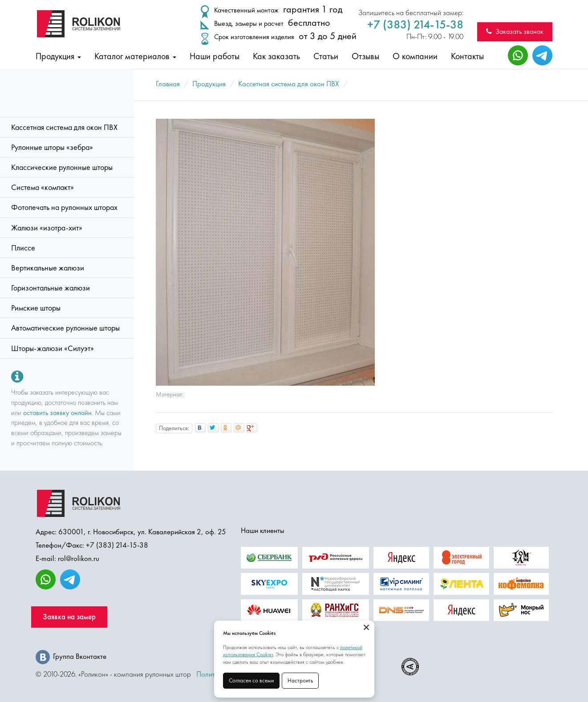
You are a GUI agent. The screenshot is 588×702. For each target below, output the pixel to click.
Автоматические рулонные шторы (65, 328)
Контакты (467, 56)
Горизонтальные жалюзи (51, 288)
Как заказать (276, 56)
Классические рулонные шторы (62, 167)
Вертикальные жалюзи (48, 268)
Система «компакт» (43, 187)
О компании (415, 56)
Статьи (326, 56)
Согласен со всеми (251, 680)
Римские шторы (36, 308)
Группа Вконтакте (71, 656)
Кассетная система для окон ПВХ (64, 127)
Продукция (58, 56)
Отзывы (365, 56)
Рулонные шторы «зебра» (52, 147)
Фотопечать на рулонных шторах (64, 207)
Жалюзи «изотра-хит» (47, 228)
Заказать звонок (515, 31)
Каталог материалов (135, 56)
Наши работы (215, 56)
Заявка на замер (69, 617)
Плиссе (23, 248)
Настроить (300, 680)
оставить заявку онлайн (57, 413)
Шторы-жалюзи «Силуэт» (53, 348)
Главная (168, 84)
